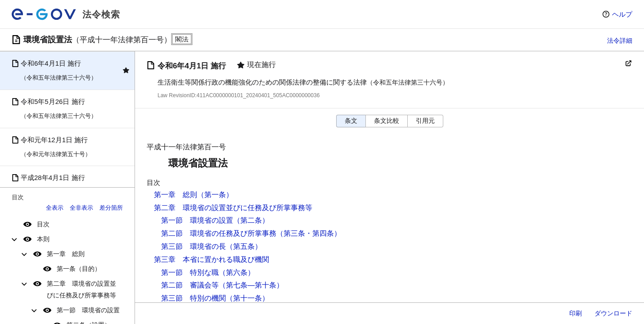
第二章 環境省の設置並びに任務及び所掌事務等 (81, 289)
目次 (43, 224)
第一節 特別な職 (190, 272)
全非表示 (81, 208)
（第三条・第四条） (309, 233)
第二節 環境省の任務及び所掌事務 (219, 233)
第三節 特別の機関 (194, 298)
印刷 (576, 313)
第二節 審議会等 (190, 285)
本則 (43, 239)
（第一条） (215, 195)
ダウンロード (613, 313)
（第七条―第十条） (251, 285)
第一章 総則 (66, 254)
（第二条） (251, 220)
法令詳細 (620, 40)
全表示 (55, 208)
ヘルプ (622, 14)
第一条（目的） (79, 269)
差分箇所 (111, 208)
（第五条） (244, 246)
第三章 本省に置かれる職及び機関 (212, 259)
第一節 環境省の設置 (88, 310)
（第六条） (237, 272)
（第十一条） (248, 298)
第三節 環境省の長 (194, 246)
